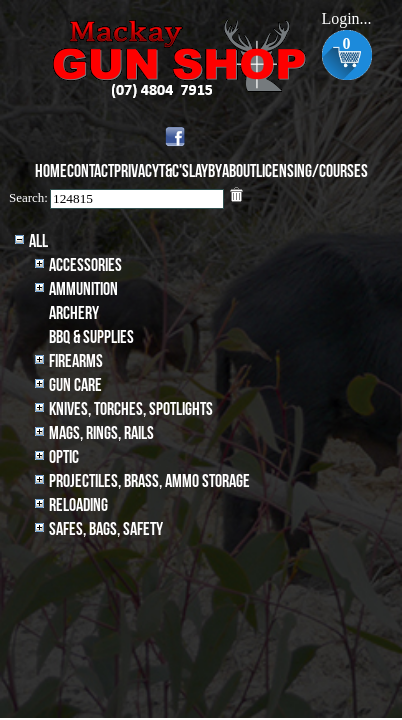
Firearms (76, 361)
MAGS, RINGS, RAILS (101, 433)
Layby (205, 171)
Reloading (78, 505)
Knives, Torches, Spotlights (131, 409)
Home (51, 171)
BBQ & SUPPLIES (91, 337)
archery (74, 313)
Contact (90, 171)
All (38, 241)
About (239, 171)
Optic (64, 457)
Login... (346, 18)
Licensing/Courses (312, 171)
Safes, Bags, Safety (106, 529)
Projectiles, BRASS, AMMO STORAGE (149, 481)
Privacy (136, 171)
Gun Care (75, 385)
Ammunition (83, 289)
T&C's (174, 171)
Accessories (85, 265)
